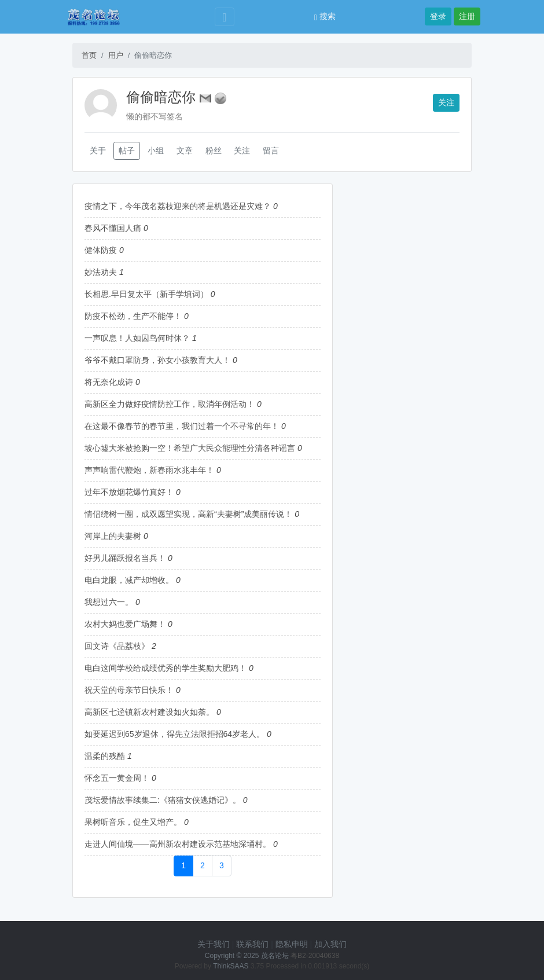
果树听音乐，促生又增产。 (133, 822)
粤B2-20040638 (315, 956)
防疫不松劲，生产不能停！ (133, 316)
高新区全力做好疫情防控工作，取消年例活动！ (170, 404)
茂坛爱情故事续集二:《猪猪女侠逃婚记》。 (163, 800)
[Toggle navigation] (224, 17)
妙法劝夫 (101, 272)
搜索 (325, 16)
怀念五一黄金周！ (117, 778)
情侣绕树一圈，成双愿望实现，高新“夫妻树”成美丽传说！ (188, 514)
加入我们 (330, 944)
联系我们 (252, 944)
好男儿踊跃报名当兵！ (125, 558)
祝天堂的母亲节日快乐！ (129, 690)
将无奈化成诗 (109, 382)
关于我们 (214, 944)
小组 (156, 151)
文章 (185, 151)
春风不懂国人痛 (113, 228)
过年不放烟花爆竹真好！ (129, 492)
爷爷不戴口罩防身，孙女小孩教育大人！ (157, 360)
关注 (446, 102)
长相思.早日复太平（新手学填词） (146, 294)
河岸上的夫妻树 (113, 536)
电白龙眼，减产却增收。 (129, 580)
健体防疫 (101, 250)
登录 (438, 16)
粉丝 (214, 151)
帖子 (127, 151)
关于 (98, 151)
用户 (116, 55)
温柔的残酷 (105, 756)
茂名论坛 (275, 956)
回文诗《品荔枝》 (117, 646)
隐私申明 (292, 944)
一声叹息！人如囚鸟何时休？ (137, 338)
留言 (271, 151)
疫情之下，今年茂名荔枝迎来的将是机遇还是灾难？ (178, 206)
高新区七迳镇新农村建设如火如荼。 (149, 712)
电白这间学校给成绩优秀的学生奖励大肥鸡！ (166, 668)
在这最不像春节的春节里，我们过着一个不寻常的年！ (182, 426)
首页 (89, 55)
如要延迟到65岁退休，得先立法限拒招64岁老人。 (174, 734)
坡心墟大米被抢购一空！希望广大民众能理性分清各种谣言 (190, 448)
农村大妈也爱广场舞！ (125, 624)
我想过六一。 (109, 602)
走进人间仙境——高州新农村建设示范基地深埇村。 (178, 844)
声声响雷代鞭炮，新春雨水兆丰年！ (149, 470)
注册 (467, 16)
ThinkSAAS (231, 966)
